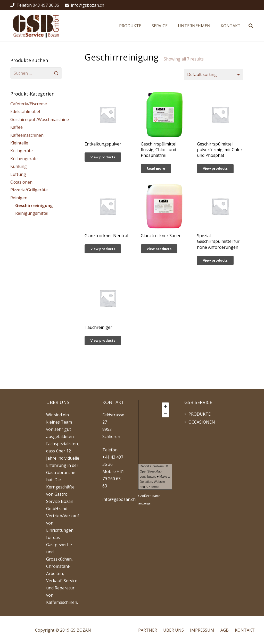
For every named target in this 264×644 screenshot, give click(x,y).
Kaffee (16, 127)
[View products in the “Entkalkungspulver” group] (103, 157)
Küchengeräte (24, 159)
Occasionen (21, 182)
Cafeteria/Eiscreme (29, 104)
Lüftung (18, 174)
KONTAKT (245, 630)
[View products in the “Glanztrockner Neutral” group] (103, 249)
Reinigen (19, 198)
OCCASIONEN (202, 422)
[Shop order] (214, 75)
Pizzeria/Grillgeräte (29, 190)
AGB (225, 630)
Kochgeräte (22, 151)
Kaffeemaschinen (27, 135)
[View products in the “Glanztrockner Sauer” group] (159, 249)
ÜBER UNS (174, 630)
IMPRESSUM (202, 630)
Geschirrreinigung (34, 205)
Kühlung (19, 166)
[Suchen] (251, 26)
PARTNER (148, 630)
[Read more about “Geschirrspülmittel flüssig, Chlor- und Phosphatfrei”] (156, 169)
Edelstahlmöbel (25, 111)
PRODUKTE (200, 414)
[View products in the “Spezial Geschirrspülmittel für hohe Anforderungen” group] (215, 260)
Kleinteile (19, 143)
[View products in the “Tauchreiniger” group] (103, 341)
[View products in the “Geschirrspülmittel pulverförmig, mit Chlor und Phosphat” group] (215, 169)
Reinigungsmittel (32, 213)
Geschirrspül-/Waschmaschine (40, 119)
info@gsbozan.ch (119, 499)
